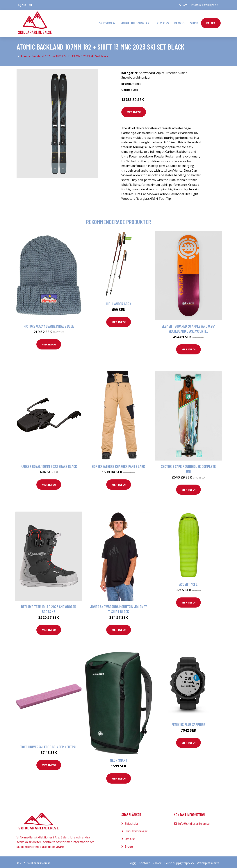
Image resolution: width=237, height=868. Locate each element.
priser (211, 22)
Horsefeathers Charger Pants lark (118, 464)
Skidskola (107, 22)
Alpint (160, 71)
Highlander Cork (119, 302)
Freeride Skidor (176, 71)
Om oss (163, 22)
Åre (185, 5)
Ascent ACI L (188, 582)
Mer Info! (134, 110)
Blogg (179, 22)
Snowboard (147, 71)
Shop (194, 22)
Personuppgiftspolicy (179, 861)
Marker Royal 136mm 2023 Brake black (49, 464)
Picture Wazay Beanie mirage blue (49, 324)
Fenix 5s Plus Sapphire (188, 723)
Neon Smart (119, 758)
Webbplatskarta (208, 861)
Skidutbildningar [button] (135, 22)
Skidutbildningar (136, 829)
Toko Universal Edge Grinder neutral (49, 745)
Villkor (157, 861)
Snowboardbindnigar (136, 76)
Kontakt (144, 861)
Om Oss (130, 837)
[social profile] (31, 5)
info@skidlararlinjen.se (204, 5)
